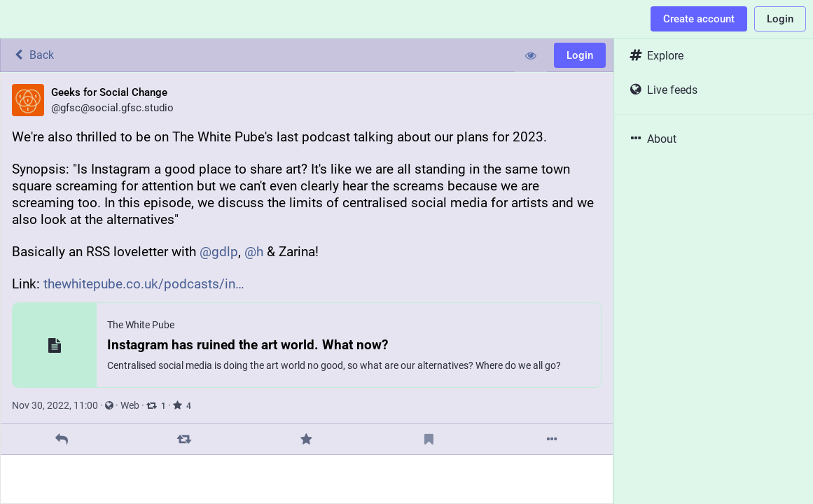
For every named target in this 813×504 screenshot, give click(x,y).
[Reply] (62, 439)
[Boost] (185, 439)
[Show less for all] (531, 55)
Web (130, 405)
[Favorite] (306, 439)
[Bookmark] (429, 439)
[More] (551, 439)
